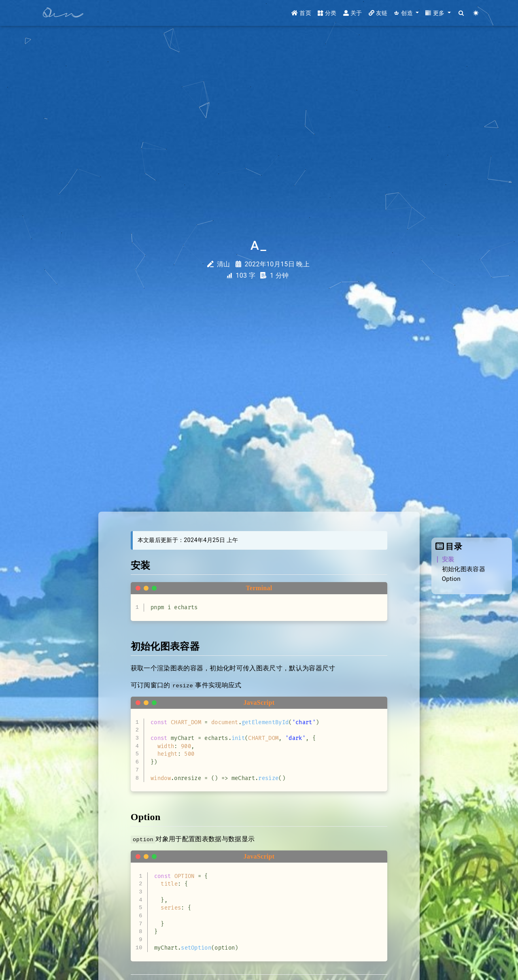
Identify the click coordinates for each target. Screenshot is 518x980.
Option (451, 579)
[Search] (462, 13)
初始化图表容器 (464, 569)
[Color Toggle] (476, 13)
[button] (406, 13)
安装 (448, 559)
